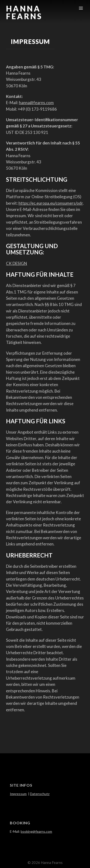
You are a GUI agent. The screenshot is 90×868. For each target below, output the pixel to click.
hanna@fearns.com (36, 103)
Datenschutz (40, 794)
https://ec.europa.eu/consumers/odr (51, 203)
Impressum (18, 794)
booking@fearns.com (36, 831)
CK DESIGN (17, 263)
